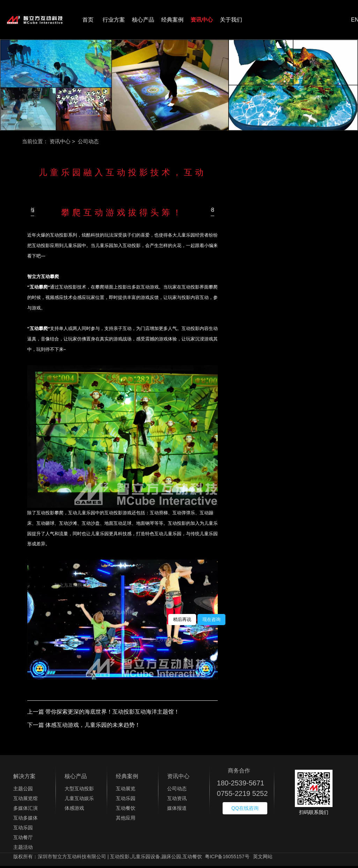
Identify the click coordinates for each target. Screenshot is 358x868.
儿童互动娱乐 (79, 800)
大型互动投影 (79, 791)
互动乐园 (23, 830)
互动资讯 (177, 800)
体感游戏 (74, 810)
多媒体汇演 (25, 810)
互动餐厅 (23, 839)
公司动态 (177, 791)
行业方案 (114, 21)
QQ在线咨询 (245, 810)
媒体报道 (177, 810)
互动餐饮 (126, 810)
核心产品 (143, 21)
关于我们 (231, 21)
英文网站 (263, 859)
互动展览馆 (25, 800)
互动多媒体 (25, 820)
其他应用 (126, 820)
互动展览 (126, 791)
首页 (88, 21)
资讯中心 (202, 21)
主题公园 (23, 791)
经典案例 (172, 21)
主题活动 (23, 849)
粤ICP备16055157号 (227, 859)
